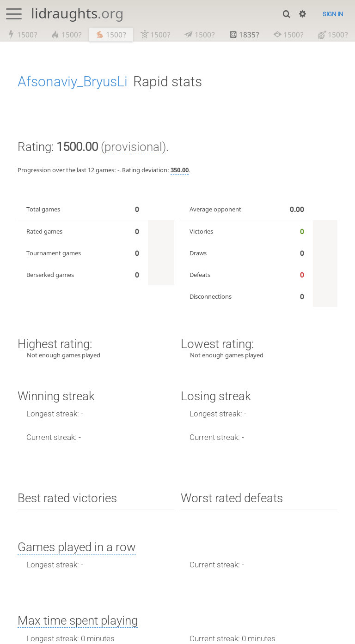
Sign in (333, 14)
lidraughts (77, 13)
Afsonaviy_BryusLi (73, 82)
